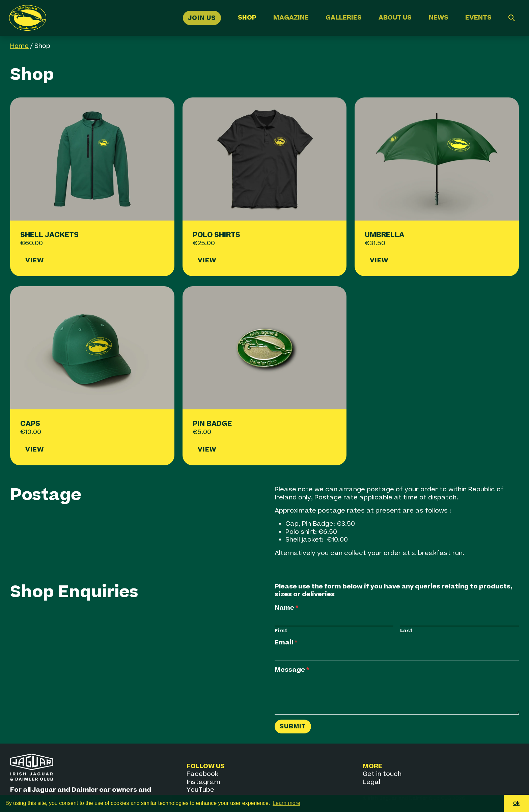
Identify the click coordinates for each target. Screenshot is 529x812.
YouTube (200, 790)
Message (292, 670)
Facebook (202, 774)
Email (286, 643)
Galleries (344, 18)
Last (406, 631)
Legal (371, 782)
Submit (293, 727)
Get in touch (382, 774)
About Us (395, 18)
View (35, 260)
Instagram (203, 782)
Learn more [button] (286, 803)
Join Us (202, 18)
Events (478, 18)
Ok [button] (516, 803)
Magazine (291, 18)
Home (19, 46)
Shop (247, 18)
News (439, 18)
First (281, 631)
